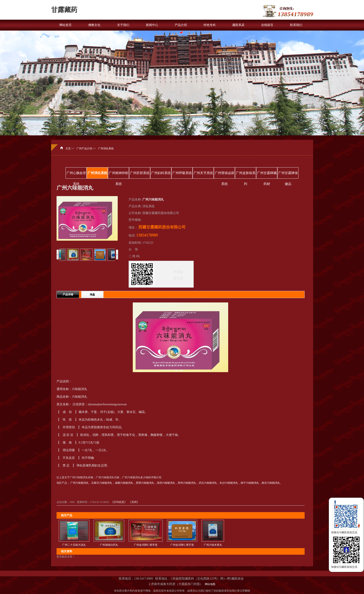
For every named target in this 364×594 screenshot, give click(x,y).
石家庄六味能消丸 (102, 483)
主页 (68, 148)
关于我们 (123, 25)
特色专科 (210, 25)
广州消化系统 (106, 148)
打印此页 (119, 502)
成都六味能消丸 (124, 483)
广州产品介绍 (84, 148)
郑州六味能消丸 (187, 483)
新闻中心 (152, 25)
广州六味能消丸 (79, 483)
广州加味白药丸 (109, 545)
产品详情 (68, 295)
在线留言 (267, 25)
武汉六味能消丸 (208, 483)
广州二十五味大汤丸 (74, 545)
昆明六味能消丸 (145, 483)
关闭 (134, 502)
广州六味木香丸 (213, 545)
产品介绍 (181, 25)
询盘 (92, 295)
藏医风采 (238, 25)
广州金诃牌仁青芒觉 (182, 545)
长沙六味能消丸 (229, 483)
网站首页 (66, 25)
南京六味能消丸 (271, 483)
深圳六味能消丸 (166, 483)
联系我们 (296, 25)
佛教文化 (94, 25)
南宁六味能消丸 (250, 483)
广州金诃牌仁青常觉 (146, 545)
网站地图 (209, 584)
